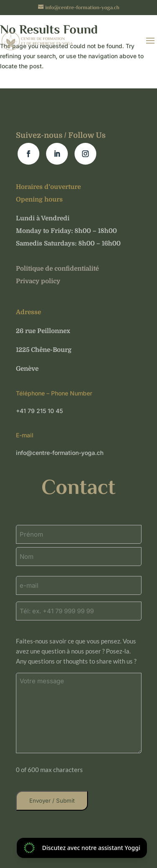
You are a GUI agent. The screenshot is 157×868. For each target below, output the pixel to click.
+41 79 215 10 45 (39, 411)
